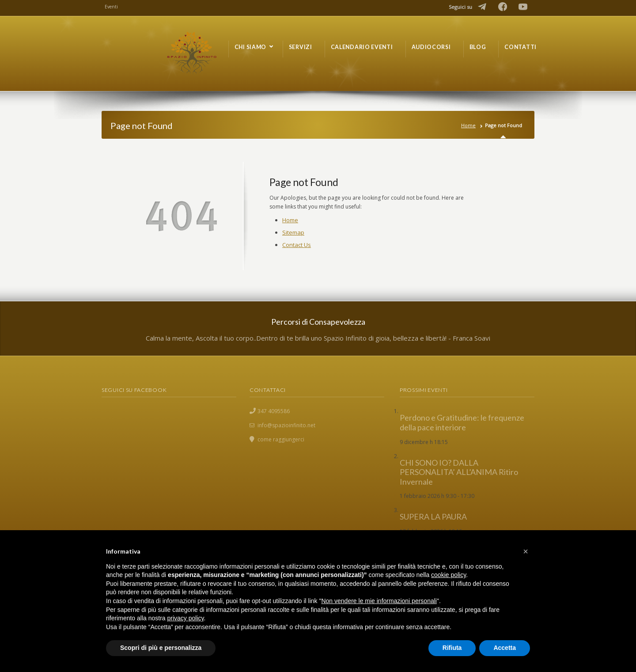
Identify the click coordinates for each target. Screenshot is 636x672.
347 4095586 (274, 411)
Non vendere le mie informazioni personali (379, 601)
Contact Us (297, 245)
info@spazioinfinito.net (286, 425)
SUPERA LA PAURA (433, 516)
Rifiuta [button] (452, 648)
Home (468, 125)
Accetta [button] (505, 648)
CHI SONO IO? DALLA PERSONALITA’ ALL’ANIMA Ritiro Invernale (459, 472)
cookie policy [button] (449, 575)
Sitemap (293, 232)
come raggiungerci (281, 439)
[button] (526, 551)
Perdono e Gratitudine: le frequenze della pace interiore (462, 422)
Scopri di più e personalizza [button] (161, 648)
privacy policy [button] (186, 618)
